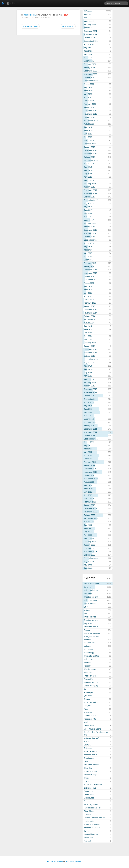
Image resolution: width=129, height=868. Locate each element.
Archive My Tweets (55, 861)
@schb (11, 3)
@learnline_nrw (30, 15)
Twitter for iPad (45, 18)
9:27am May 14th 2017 (29, 18)
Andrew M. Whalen (73, 861)
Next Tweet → (68, 26)
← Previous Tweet (30, 26)
